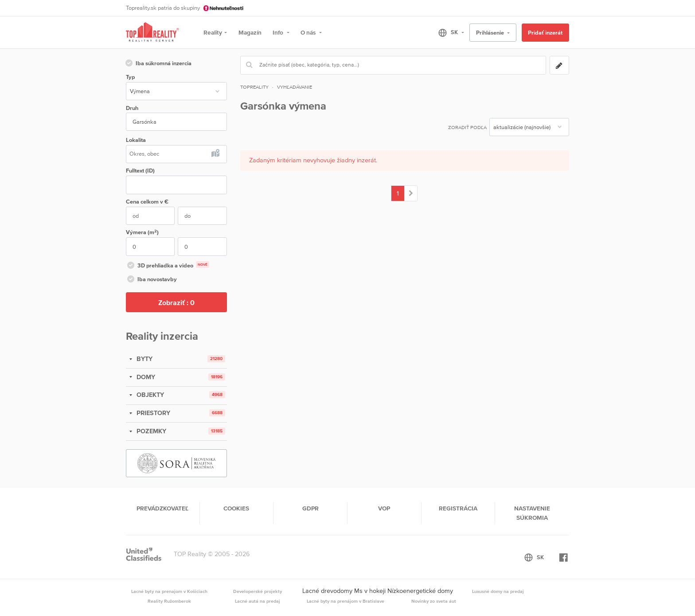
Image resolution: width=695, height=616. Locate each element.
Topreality (254, 87)
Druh (132, 108)
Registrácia (458, 508)
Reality (213, 32)
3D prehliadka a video (168, 266)
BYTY (144, 359)
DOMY (145, 377)
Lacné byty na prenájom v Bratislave (346, 601)
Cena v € (147, 202)
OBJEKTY (149, 395)
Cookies (236, 508)
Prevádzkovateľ (162, 508)
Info (279, 32)
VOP (384, 508)
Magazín (250, 32)
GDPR (310, 508)
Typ (130, 77)
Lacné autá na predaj (258, 601)
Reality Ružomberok (169, 601)
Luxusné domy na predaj (498, 591)
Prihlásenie (491, 33)
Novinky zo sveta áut (434, 601)
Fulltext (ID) (140, 171)
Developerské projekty (258, 591)
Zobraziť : (176, 302)
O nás (309, 32)
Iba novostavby (151, 280)
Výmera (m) (142, 232)
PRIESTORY (152, 413)
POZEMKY (150, 431)
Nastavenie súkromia (532, 513)
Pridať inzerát (545, 33)
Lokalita (136, 140)
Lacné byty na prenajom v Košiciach (169, 591)
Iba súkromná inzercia (158, 64)
